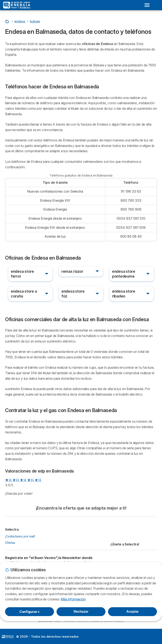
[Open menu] (147, 5)
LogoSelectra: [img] (8, 637)
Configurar (30, 612)
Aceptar (132, 612)
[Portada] (8, 21)
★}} (8, 480)
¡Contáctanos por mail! (20, 536)
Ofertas (10, 543)
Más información (73, 599)
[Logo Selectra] (17, 5)
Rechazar (81, 612)
